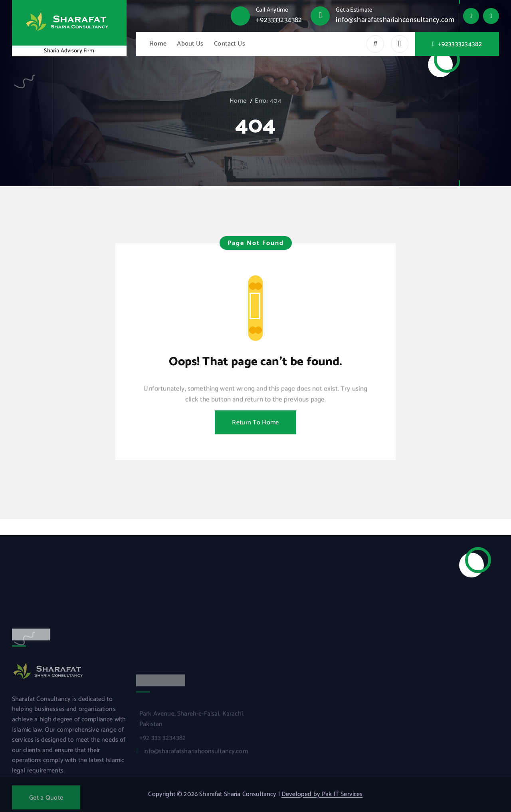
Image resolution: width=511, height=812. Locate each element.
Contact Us (230, 44)
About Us (190, 44)
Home (158, 44)
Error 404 (268, 101)
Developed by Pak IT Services (322, 794)
